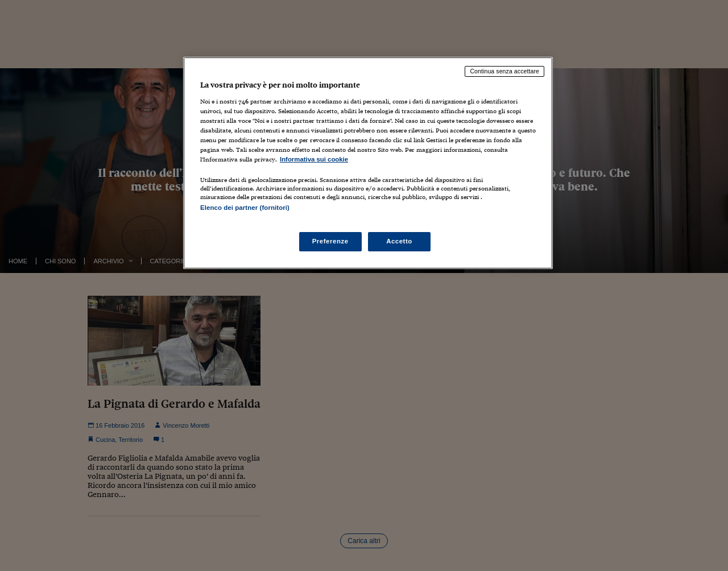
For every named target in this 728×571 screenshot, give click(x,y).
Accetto (399, 241)
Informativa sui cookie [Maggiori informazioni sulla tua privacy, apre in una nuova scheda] (314, 159)
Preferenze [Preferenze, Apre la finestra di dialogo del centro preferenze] (330, 241)
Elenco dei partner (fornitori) (245, 208)
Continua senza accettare (504, 71)
